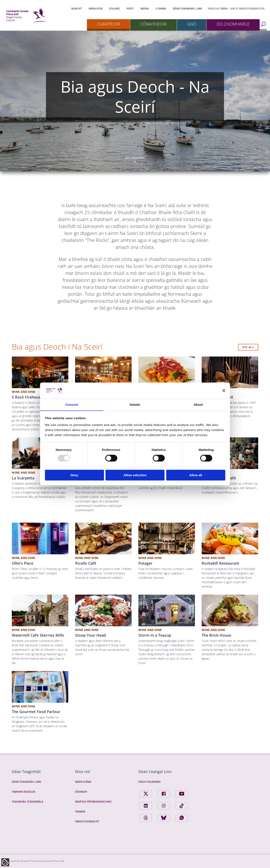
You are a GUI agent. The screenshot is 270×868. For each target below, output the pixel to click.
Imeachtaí (96, 9)
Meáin (145, 9)
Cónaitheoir (153, 24)
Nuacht (77, 9)
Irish (224, 9)
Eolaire (115, 9)
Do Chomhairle (233, 24)
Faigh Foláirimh (149, 782)
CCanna (161, 9)
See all (248, 347)
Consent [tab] (72, 405)
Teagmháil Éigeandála (28, 802)
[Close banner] (224, 391)
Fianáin (80, 812)
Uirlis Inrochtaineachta (247, 9)
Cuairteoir (108, 24)
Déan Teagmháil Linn (187, 9)
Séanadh (81, 792)
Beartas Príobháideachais (93, 802)
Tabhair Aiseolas (24, 792)
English (213, 9)
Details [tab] (135, 405)
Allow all (196, 475)
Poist (130, 9)
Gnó (192, 24)
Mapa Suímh (83, 782)
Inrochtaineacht (87, 821)
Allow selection (135, 475)
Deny (74, 475)
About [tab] (198, 405)
